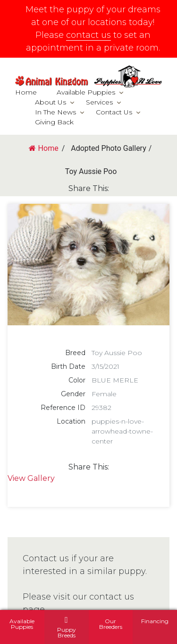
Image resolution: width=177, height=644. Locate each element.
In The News (55, 112)
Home (26, 92)
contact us (88, 35)
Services (99, 102)
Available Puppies (86, 92)
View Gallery (31, 478)
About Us (51, 102)
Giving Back (54, 122)
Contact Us (114, 112)
